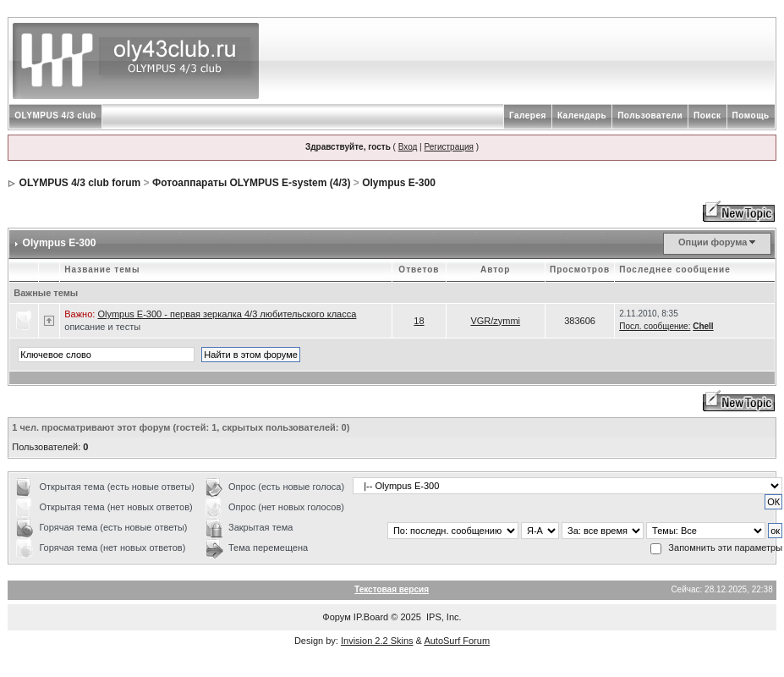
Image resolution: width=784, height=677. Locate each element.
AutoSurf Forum (457, 641)
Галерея (528, 116)
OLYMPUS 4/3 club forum (80, 183)
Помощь (751, 116)
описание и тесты (102, 327)
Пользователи (650, 116)
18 (419, 321)
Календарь (582, 116)
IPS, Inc (443, 617)
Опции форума (713, 242)
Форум (336, 617)
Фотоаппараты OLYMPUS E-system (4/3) (252, 183)
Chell (703, 326)
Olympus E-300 (399, 183)
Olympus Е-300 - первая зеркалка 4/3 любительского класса (227, 314)
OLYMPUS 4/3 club (55, 116)
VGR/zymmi (495, 321)
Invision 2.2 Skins (377, 641)
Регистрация (448, 147)
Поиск (707, 116)
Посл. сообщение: (655, 326)
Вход (408, 147)
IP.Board (371, 617)
